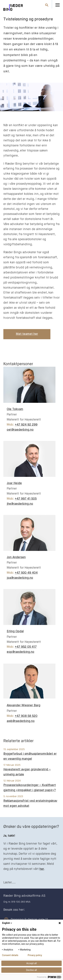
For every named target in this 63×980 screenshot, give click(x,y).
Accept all (32, 963)
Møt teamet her (27, 334)
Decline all (32, 970)
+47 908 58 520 (26, 716)
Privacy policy (35, 955)
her (42, 869)
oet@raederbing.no (20, 430)
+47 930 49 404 (26, 573)
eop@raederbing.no (20, 652)
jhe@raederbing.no (20, 504)
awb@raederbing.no (21, 721)
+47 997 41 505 (26, 499)
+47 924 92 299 (26, 425)
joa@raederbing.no (20, 578)
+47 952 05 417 (26, 647)
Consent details (10, 955)
